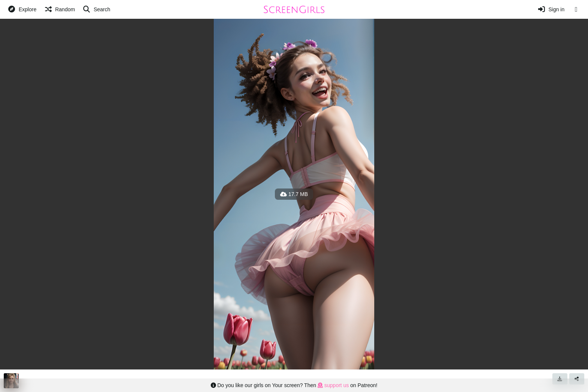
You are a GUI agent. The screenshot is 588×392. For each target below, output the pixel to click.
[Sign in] (551, 9)
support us (333, 385)
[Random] (59, 9)
